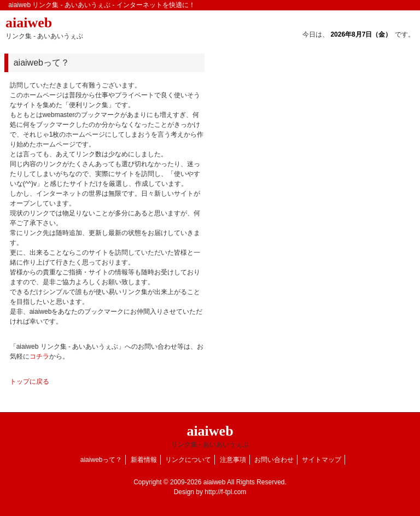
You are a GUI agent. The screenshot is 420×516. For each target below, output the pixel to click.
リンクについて (188, 460)
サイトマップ (322, 460)
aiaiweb (44, 27)
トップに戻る (30, 382)
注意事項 (233, 460)
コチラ (39, 356)
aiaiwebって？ (101, 460)
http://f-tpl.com (225, 492)
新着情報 (144, 460)
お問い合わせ (274, 460)
